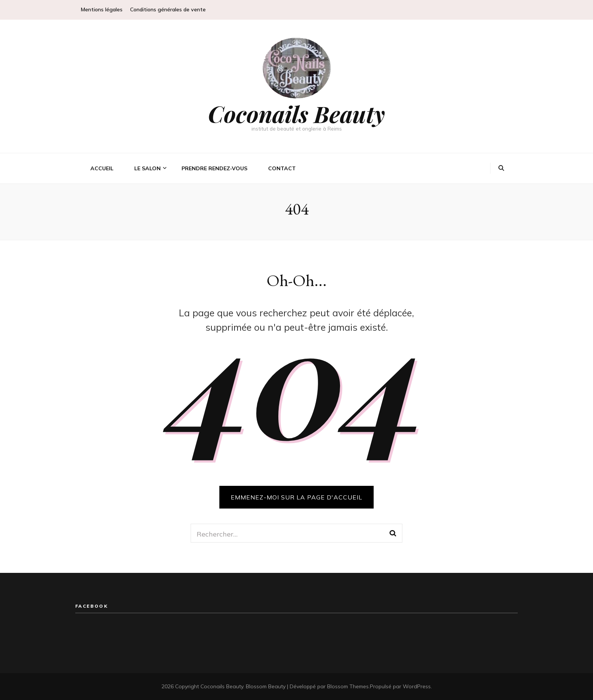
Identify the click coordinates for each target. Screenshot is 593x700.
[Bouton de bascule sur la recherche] (501, 168)
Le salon (147, 168)
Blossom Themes (348, 686)
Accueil (102, 168)
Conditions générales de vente (168, 9)
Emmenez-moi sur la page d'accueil (296, 497)
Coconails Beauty (296, 114)
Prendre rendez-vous (214, 168)
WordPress (417, 686)
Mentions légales (102, 9)
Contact (282, 168)
